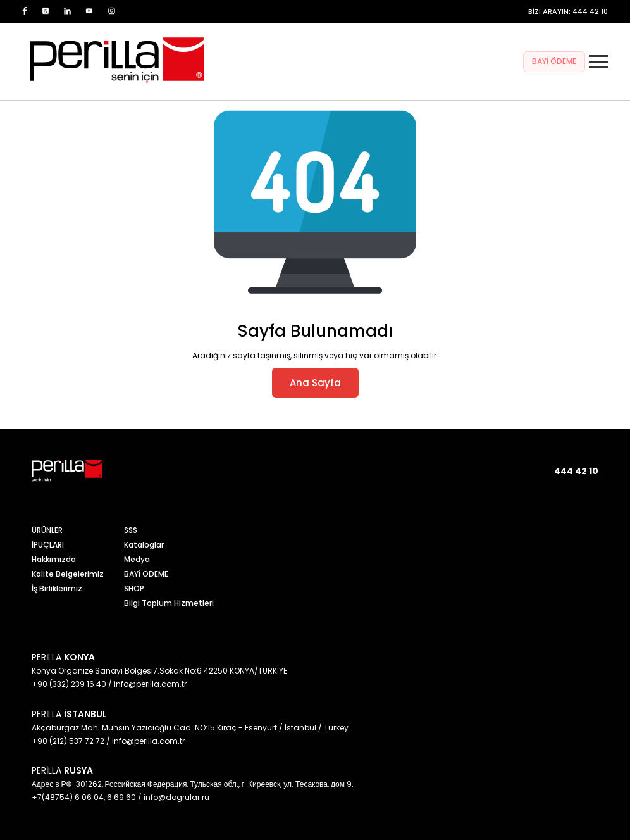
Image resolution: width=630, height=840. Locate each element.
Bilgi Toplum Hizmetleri (169, 603)
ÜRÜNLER (47, 530)
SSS (131, 530)
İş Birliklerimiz (57, 588)
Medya (137, 559)
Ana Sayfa (315, 383)
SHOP (134, 588)
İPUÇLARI (48, 545)
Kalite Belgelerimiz (68, 574)
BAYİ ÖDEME (554, 61)
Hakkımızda (54, 559)
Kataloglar (144, 545)
